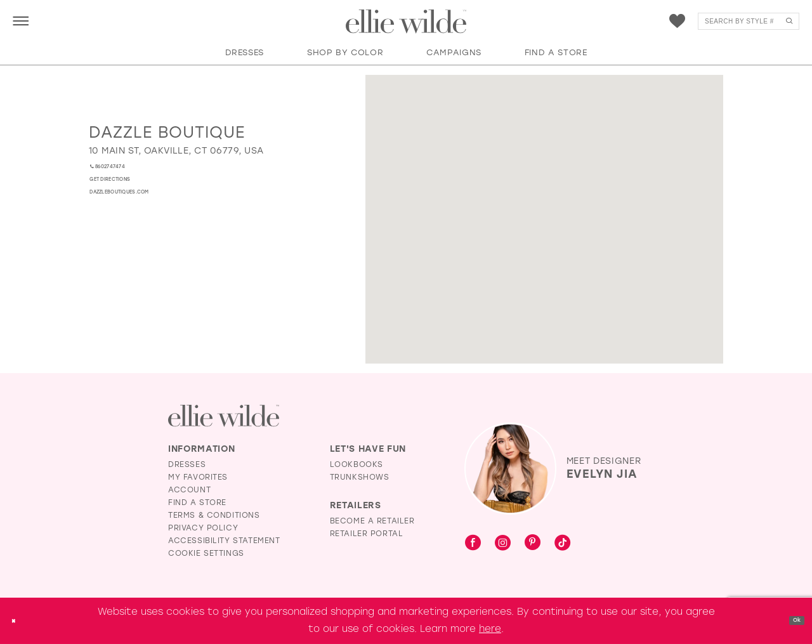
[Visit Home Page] (406, 22)
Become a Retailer (372, 521)
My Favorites (198, 477)
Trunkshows (360, 477)
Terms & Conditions (214, 515)
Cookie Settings (206, 553)
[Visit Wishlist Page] (677, 21)
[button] (21, 21)
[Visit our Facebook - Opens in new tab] (473, 543)
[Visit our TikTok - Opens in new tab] (562, 543)
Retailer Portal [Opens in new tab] (367, 534)
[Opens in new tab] (176, 151)
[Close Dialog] (18, 621)
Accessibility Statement (224, 541)
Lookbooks (357, 464)
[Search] (749, 21)
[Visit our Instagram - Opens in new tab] (503, 543)
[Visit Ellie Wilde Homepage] (224, 416)
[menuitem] (21, 21)
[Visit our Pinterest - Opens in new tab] (533, 543)
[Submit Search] (789, 21)
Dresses (187, 464)
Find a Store (197, 503)
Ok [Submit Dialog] (791, 621)
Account (189, 490)
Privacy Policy (203, 528)
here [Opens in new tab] (490, 629)
